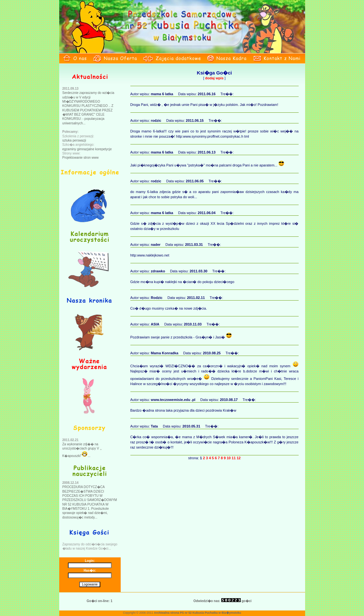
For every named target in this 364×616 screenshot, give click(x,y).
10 (229, 458)
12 (238, 458)
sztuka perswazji (74, 140)
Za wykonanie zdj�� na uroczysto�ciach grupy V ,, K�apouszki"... (82, 450)
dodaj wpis (214, 78)
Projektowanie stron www (81, 158)
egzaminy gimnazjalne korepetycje (87, 149)
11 (234, 458)
